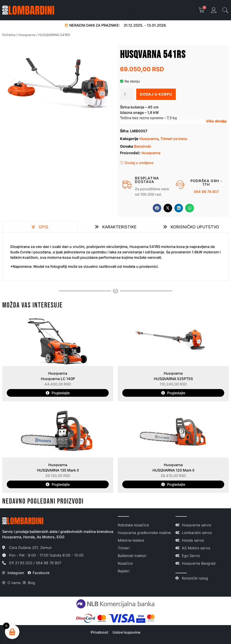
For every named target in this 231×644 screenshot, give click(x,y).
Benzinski (142, 146)
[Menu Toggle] (133, 10)
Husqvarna (27, 35)
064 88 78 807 (206, 192)
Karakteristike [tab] (119, 227)
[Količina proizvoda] (127, 94)
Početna (9, 35)
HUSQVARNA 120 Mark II (173, 470)
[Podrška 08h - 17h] (180, 185)
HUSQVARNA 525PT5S (173, 379)
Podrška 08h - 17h (206, 183)
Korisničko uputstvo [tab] (194, 227)
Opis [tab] (43, 227)
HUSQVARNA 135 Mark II (58, 470)
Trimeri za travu (174, 139)
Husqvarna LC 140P (58, 379)
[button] (157, 208)
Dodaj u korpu (156, 94)
